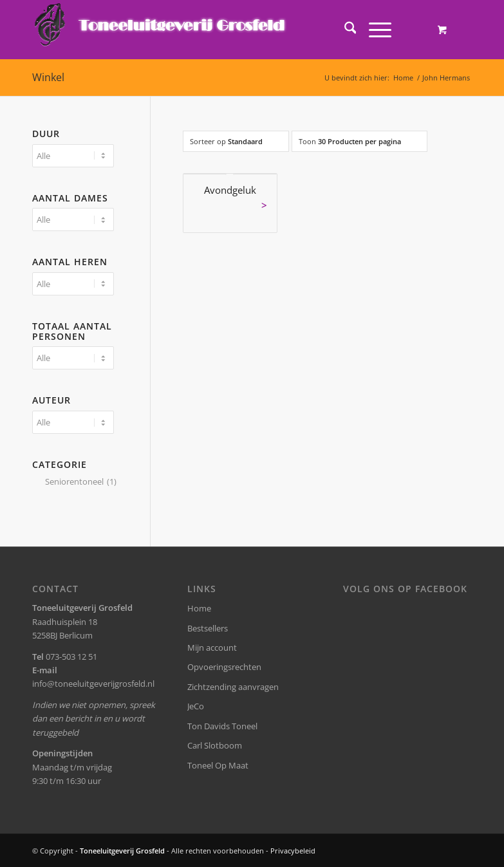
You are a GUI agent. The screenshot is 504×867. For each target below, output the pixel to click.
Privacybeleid (293, 851)
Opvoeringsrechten (224, 667)
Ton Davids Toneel (222, 726)
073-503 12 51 (71, 657)
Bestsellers (208, 628)
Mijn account (212, 648)
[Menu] (374, 30)
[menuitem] (344, 30)
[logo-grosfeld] (161, 30)
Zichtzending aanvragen (233, 687)
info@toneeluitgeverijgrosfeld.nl (93, 684)
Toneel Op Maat (218, 765)
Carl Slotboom (215, 745)
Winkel (48, 77)
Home (199, 608)
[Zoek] (344, 30)
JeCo (196, 706)
